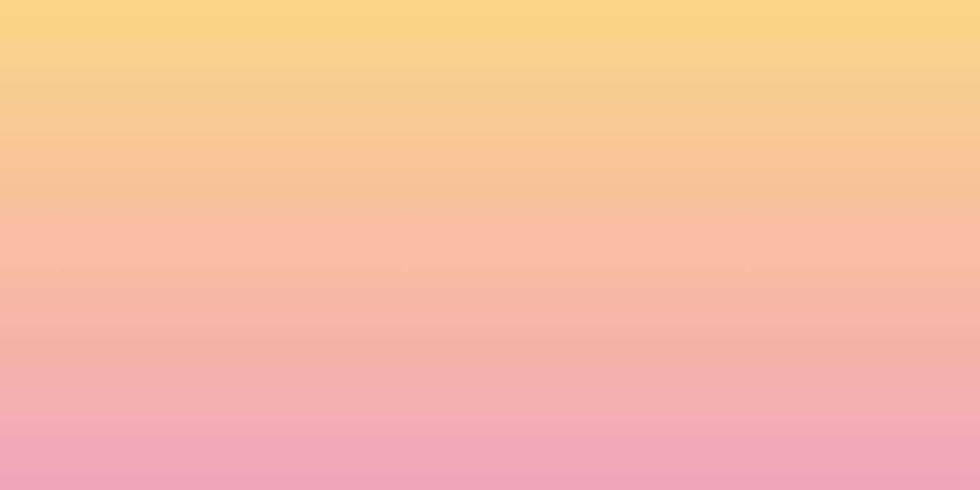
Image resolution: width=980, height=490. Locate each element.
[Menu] (912, 24)
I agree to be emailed (259, 347)
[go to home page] (153, 79)
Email (510, 289)
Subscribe (230, 398)
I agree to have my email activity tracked (300, 365)
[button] (827, 23)
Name (212, 289)
